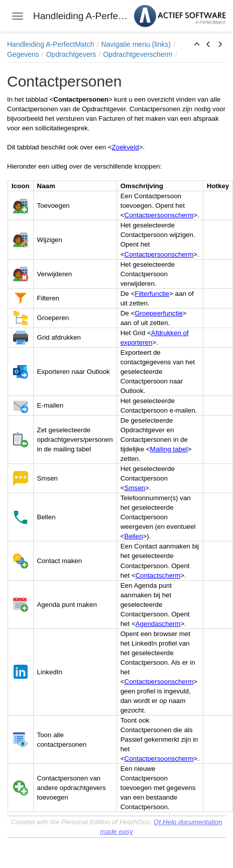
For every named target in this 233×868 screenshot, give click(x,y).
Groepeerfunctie (159, 313)
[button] (197, 45)
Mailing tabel (169, 449)
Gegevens (23, 54)
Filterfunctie (152, 294)
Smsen (135, 488)
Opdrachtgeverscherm (138, 54)
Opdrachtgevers (71, 54)
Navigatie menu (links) (136, 44)
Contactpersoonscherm (159, 215)
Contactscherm (158, 575)
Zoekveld (126, 147)
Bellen (134, 536)
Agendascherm (158, 624)
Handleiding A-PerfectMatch (51, 44)
